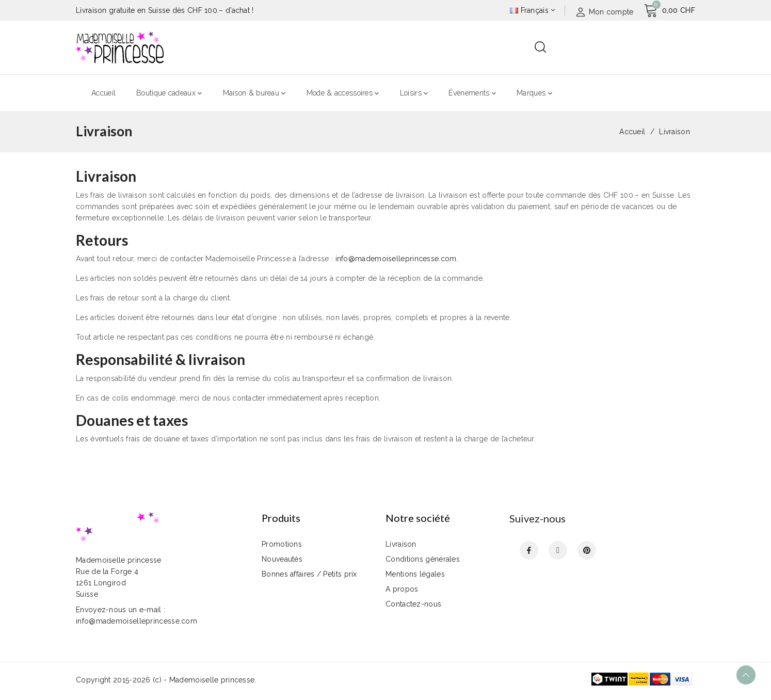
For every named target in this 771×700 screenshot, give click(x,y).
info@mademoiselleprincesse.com (396, 259)
